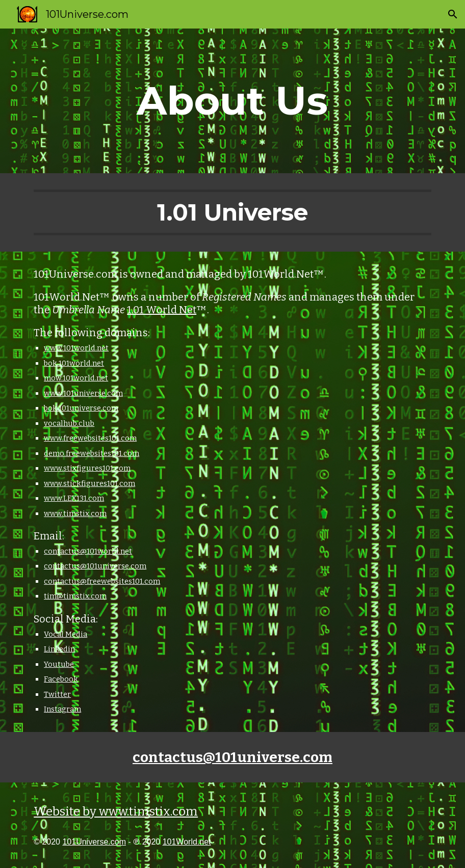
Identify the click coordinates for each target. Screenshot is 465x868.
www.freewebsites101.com (90, 438)
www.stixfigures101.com (87, 468)
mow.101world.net (76, 378)
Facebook (61, 679)
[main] (232, 101)
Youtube (59, 664)
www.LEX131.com (74, 498)
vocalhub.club (69, 423)
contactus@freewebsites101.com (102, 581)
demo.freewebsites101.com (92, 453)
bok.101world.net (74, 363)
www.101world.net (76, 348)
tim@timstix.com (75, 596)
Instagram (62, 709)
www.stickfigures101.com (89, 483)
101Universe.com (94, 842)
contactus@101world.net (88, 551)
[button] (453, 14)
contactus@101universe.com (95, 566)
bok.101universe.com (81, 408)
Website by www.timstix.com (116, 811)
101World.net (187, 842)
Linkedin (59, 649)
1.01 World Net (162, 310)
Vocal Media (66, 634)
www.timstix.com (75, 513)
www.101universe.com (83, 393)
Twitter (57, 694)
